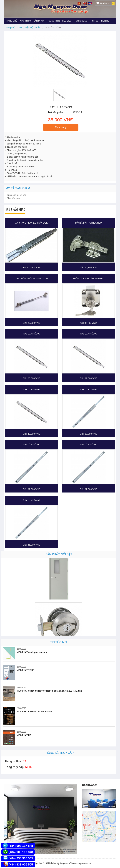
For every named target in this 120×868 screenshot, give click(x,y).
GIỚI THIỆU (25, 21)
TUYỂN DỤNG (81, 21)
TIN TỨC (94, 21)
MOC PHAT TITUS (25, 670)
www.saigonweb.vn (81, 863)
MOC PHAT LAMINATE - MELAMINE (34, 712)
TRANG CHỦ (11, 21)
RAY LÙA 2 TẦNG (88, 389)
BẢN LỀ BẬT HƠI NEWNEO (89, 223)
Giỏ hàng (105, 3)
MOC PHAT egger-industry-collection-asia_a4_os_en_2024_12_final (50, 691)
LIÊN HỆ (105, 21)
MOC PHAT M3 (24, 735)
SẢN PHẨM (40, 21)
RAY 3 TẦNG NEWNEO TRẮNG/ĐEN (31, 223)
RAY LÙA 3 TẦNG (31, 334)
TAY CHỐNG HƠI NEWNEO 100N (31, 278)
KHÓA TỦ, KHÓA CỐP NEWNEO (88, 278)
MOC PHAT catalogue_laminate (32, 652)
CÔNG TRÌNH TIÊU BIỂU (60, 21)
